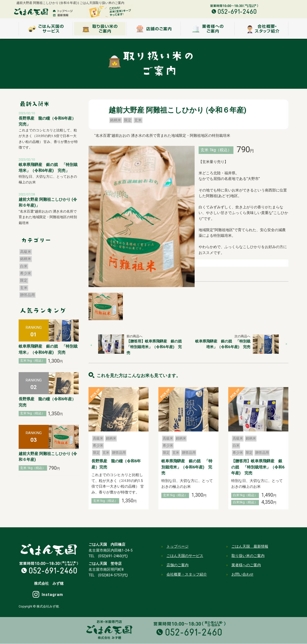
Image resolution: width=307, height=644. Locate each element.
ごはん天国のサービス (185, 556)
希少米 (98, 445)
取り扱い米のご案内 (248, 556)
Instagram (52, 595)
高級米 (98, 438)
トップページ (178, 546)
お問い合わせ (243, 574)
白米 (236, 445)
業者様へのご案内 (246, 565)
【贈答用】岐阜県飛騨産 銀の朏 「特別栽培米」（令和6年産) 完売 (156, 347)
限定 (128, 120)
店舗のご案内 (178, 565)
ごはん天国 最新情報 (250, 546)
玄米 (138, 120)
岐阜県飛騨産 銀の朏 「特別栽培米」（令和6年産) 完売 (187, 467)
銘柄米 (116, 120)
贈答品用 (119, 453)
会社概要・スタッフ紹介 (187, 574)
